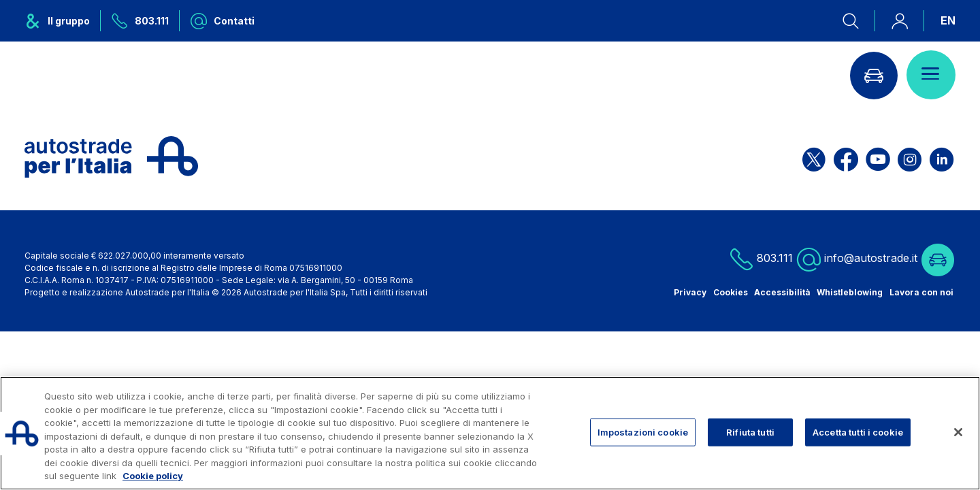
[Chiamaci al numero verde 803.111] (140, 21)
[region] (490, 433)
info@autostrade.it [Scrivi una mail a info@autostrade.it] (857, 259)
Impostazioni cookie (643, 431)
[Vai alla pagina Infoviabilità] (873, 75)
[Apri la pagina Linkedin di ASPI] (942, 157)
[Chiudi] (958, 432)
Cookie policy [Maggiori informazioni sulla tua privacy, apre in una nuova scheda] (153, 476)
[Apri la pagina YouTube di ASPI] (878, 157)
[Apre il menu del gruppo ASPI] (63, 21)
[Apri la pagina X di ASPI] (814, 157)
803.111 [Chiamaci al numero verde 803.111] (761, 259)
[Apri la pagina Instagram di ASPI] (910, 157)
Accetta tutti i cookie (858, 431)
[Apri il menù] (931, 75)
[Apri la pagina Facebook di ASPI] (846, 157)
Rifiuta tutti (750, 431)
